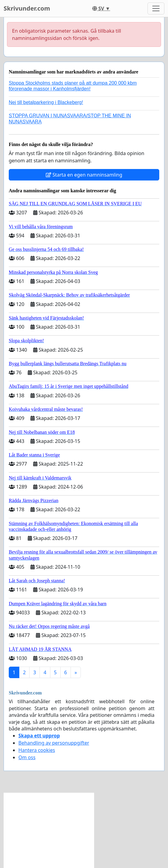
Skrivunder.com (27, 8)
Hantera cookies (37, 750)
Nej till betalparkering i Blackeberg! (46, 102)
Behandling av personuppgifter (54, 743)
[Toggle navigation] (156, 8)
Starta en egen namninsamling (84, 175)
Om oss (27, 757)
